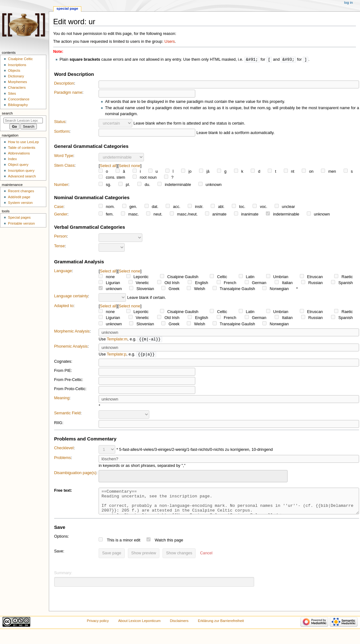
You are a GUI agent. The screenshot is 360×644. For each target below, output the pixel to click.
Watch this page (169, 546)
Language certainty (71, 296)
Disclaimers (179, 626)
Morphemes (17, 82)
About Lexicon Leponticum (139, 626)
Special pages (19, 217)
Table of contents (22, 148)
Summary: (63, 579)
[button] (206, 559)
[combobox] (193, 477)
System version (20, 203)
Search (7, 113)
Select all (108, 166)
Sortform (62, 132)
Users (170, 42)
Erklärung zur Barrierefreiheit (221, 626)
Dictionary (16, 76)
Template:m (117, 340)
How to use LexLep (23, 142)
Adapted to (64, 306)
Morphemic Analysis (72, 332)
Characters (17, 87)
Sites (12, 93)
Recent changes (21, 191)
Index (12, 159)
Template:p (117, 355)
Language (63, 271)
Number (61, 185)
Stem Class (64, 166)
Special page (67, 8)
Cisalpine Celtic (20, 59)
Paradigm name (68, 93)
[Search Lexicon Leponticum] (23, 120)
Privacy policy (98, 626)
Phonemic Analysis (71, 347)
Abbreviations (19, 153)
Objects (14, 70)
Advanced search (22, 176)
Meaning (62, 399)
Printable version (21, 223)
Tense (60, 246)
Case (59, 207)
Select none (130, 166)
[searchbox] (105, 476)
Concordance (19, 99)
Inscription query (21, 171)
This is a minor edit (123, 546)
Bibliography (18, 105)
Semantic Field (67, 414)
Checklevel (64, 449)
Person (60, 237)
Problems (63, 459)
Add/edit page (19, 197)
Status (60, 122)
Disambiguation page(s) (75, 474)
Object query (18, 165)
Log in (349, 3)
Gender (61, 215)
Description (64, 84)
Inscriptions (17, 65)
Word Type (64, 156)
